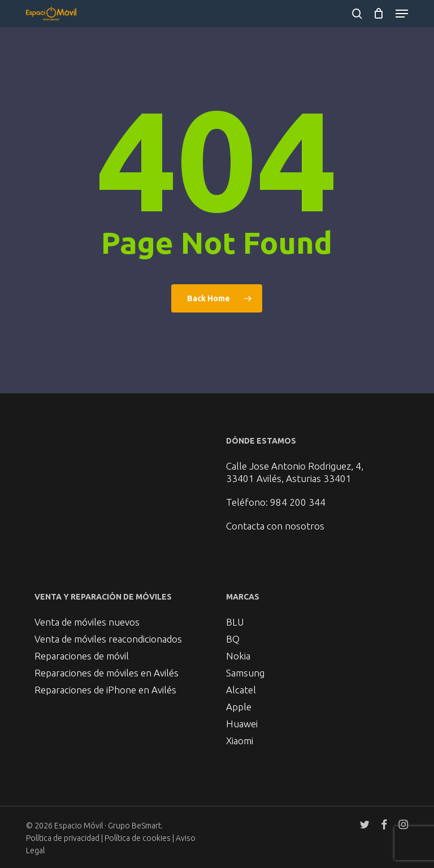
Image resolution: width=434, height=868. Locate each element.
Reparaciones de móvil (82, 656)
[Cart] (379, 14)
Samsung (245, 673)
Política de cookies (138, 838)
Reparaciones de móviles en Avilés (107, 673)
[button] (402, 14)
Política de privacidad (63, 838)
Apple (239, 707)
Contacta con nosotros (275, 526)
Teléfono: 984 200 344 (276, 502)
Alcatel (241, 690)
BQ (233, 639)
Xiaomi (240, 741)
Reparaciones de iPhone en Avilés (105, 690)
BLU (235, 622)
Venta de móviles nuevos (87, 622)
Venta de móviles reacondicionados (108, 639)
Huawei (242, 724)
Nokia (238, 656)
